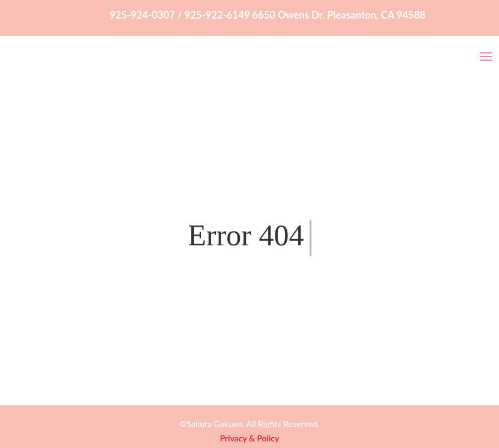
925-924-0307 (142, 15)
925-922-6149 (217, 15)
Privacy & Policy (249, 438)
